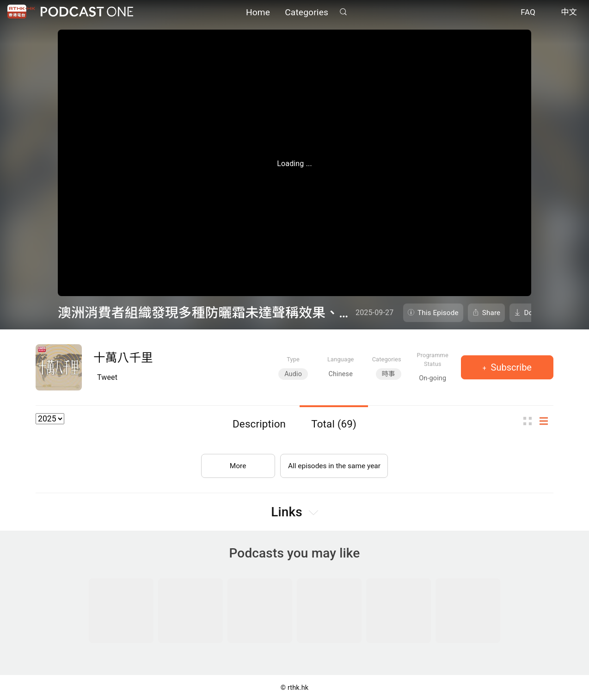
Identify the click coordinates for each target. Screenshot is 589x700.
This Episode (438, 313)
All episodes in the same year (334, 464)
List (546, 421)
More (236, 464)
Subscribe (510, 367)
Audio (293, 374)
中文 (569, 13)
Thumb (530, 421)
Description (259, 424)
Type (293, 359)
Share (491, 313)
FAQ (528, 13)
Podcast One (87, 12)
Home (258, 13)
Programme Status (433, 359)
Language (341, 359)
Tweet (107, 377)
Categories (307, 13)
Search (343, 12)
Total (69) (334, 424)
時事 (389, 374)
